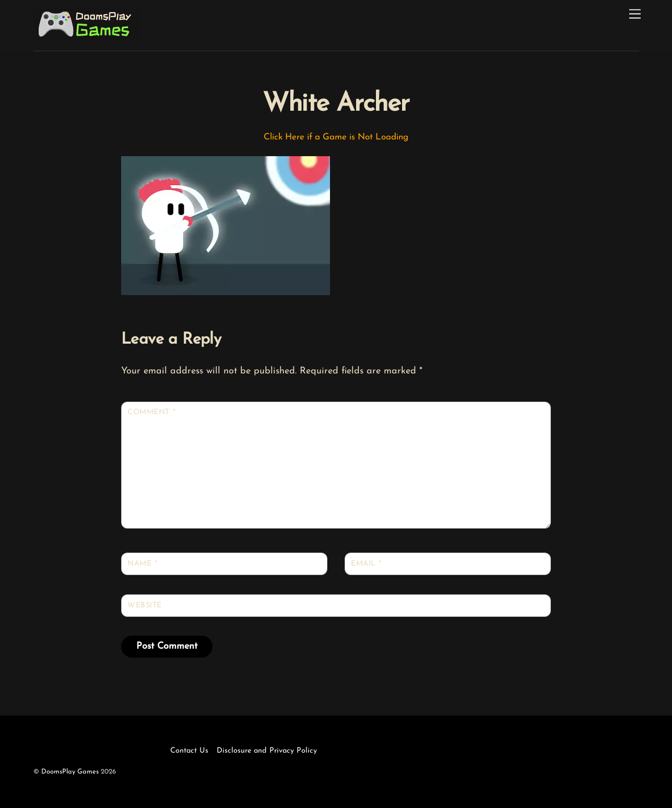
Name (142, 564)
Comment (151, 412)
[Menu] (635, 14)
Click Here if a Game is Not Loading (336, 137)
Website (145, 606)
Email (366, 564)
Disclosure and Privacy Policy (267, 751)
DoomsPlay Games (70, 772)
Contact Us (189, 751)
